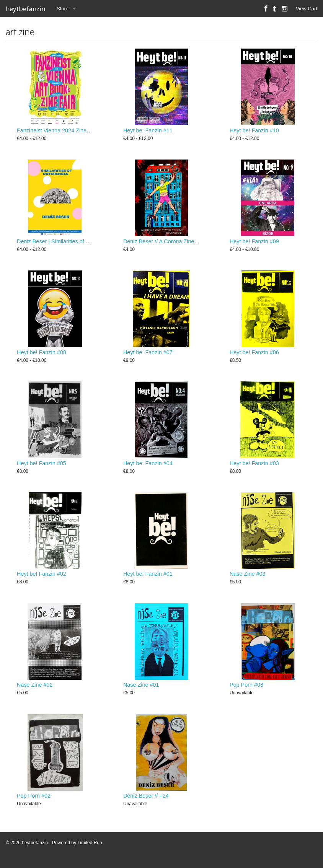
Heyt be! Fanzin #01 (148, 578)
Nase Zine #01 (141, 690)
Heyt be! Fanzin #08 (42, 355)
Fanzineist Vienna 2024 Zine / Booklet (63, 131)
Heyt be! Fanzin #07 (148, 355)
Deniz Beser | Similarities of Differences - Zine (73, 243)
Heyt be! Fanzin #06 (254, 355)
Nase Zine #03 (248, 578)
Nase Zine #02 (35, 690)
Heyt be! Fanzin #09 (254, 243)
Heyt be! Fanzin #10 (254, 131)
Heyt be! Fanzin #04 (148, 467)
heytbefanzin (25, 9)
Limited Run (90, 849)
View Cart (307, 9)
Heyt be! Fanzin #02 (42, 578)
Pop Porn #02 (34, 802)
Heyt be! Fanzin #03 (254, 467)
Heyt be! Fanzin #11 (148, 131)
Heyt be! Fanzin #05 (42, 467)
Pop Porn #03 (246, 690)
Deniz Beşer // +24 (146, 802)
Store (63, 9)
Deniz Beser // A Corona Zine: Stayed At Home (180, 243)
